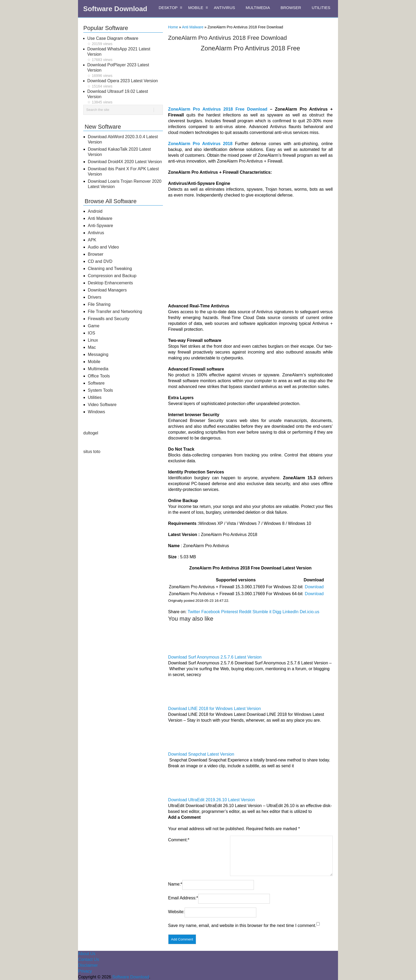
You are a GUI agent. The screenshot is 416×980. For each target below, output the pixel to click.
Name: (175, 884)
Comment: (179, 840)
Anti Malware (193, 27)
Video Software (102, 405)
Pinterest (229, 612)
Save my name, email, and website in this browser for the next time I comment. (242, 925)
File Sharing (99, 304)
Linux (93, 340)
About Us (87, 954)
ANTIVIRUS (224, 8)
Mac (92, 347)
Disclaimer (88, 965)
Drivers (95, 297)
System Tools (100, 390)
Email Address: (183, 898)
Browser (96, 254)
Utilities (95, 397)
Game (94, 326)
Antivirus (96, 233)
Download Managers (107, 290)
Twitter (194, 612)
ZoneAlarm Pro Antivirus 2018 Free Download (218, 109)
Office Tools (99, 376)
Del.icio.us (310, 612)
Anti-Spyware (100, 226)
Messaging (98, 354)
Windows (96, 412)
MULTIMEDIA (258, 8)
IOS (92, 333)
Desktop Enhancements (110, 283)
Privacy (85, 971)
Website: (176, 912)
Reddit (245, 612)
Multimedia (98, 369)
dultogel (91, 433)
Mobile (94, 362)
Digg (277, 612)
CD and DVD (100, 261)
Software (96, 383)
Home (173, 27)
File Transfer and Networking (115, 312)
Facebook (211, 612)
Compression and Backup (112, 276)
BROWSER (291, 8)
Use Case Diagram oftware (125, 41)
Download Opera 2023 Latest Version (125, 84)
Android (95, 211)
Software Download (115, 9)
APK (92, 240)
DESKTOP (168, 8)
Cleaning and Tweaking (110, 269)
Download (314, 587)
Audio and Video (103, 247)
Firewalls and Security (109, 319)
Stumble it (262, 612)
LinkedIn (291, 612)
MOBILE (196, 8)
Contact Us (88, 959)
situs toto (92, 452)
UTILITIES (321, 8)
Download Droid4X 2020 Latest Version (125, 162)
